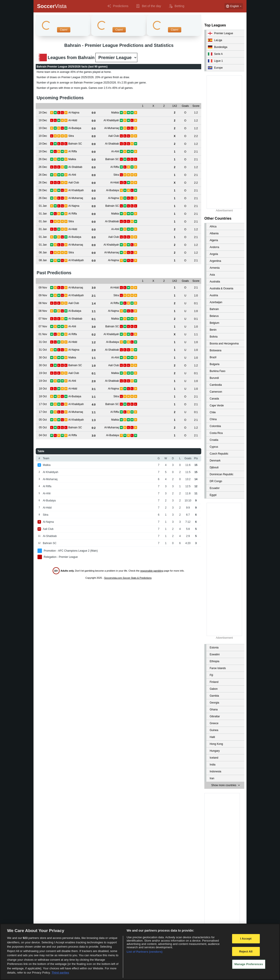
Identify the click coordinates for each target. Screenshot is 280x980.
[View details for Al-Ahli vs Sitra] (43, 175)
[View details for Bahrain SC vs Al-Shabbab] (43, 144)
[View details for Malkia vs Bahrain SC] (43, 159)
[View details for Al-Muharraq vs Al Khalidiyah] (43, 245)
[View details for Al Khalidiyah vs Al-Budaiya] (43, 190)
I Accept (246, 939)
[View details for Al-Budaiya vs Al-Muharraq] (43, 128)
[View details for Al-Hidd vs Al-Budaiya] (43, 342)
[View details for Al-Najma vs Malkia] (43, 113)
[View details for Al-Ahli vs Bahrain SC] (43, 327)
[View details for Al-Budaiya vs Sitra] (43, 397)
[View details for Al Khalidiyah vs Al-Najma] (43, 260)
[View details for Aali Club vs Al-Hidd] (43, 183)
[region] (140, 952)
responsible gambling (152, 571)
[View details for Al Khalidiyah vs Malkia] (43, 420)
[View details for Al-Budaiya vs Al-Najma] (43, 311)
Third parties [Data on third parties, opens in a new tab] (60, 973)
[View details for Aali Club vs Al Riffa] (43, 303)
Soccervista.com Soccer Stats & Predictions (128, 578)
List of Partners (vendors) (145, 952)
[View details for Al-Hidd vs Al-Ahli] (43, 229)
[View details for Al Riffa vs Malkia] (43, 214)
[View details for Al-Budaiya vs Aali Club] (43, 237)
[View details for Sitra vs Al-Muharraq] (43, 253)
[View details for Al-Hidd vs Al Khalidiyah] (43, 120)
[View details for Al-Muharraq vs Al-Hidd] (43, 288)
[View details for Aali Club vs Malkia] (43, 373)
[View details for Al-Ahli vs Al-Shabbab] (43, 381)
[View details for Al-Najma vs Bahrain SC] (43, 206)
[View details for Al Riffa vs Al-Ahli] (43, 152)
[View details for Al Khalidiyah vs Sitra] (43, 295)
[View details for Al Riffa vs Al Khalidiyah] (43, 334)
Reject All (246, 951)
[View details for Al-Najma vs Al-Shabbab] (43, 350)
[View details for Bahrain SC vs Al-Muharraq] (43, 428)
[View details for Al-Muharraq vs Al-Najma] (43, 198)
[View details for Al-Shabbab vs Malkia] (43, 319)
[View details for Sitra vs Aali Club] (43, 136)
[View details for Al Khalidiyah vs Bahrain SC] (43, 404)
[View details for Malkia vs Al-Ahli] (43, 358)
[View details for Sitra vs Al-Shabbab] (43, 222)
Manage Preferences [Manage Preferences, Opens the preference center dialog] (249, 964)
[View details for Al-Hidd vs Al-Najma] (43, 389)
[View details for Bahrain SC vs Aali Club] (43, 365)
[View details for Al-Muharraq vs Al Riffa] (43, 412)
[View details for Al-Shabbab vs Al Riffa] (43, 167)
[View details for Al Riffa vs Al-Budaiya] (43, 435)
